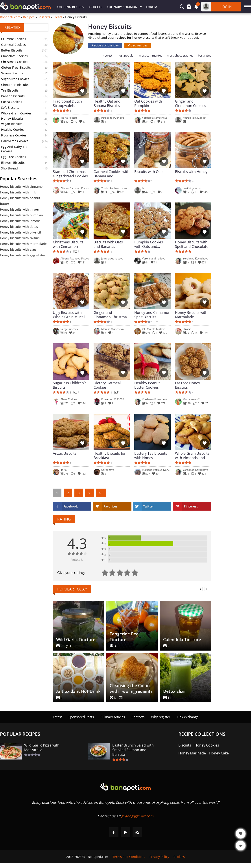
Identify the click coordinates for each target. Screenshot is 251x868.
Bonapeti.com (10, 17)
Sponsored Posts (81, 717)
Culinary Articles (113, 717)
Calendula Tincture (182, 640)
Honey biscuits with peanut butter (20, 201)
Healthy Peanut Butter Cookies (147, 385)
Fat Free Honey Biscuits (187, 385)
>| (101, 493)
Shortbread (9, 168)
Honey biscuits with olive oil (20, 232)
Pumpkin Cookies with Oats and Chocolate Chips (149, 244)
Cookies (179, 857)
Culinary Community (124, 7)
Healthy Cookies (13, 130)
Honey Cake (219, 753)
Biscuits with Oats (149, 172)
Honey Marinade (192, 753)
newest (108, 56)
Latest (57, 717)
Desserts (44, 17)
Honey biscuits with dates (19, 227)
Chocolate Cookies (14, 56)
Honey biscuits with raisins (20, 238)
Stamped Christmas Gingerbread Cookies (70, 174)
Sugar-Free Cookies (15, 79)
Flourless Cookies (14, 135)
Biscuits (185, 745)
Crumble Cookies (14, 39)
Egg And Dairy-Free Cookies (15, 149)
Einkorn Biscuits (13, 163)
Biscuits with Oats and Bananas (108, 244)
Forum (152, 7)
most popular (126, 56)
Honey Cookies (207, 745)
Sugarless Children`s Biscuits (70, 385)
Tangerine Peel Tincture (125, 637)
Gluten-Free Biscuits (16, 67)
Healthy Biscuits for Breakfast (110, 456)
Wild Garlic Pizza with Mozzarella (42, 748)
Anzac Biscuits (65, 453)
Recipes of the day (105, 45)
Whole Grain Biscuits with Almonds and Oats (192, 456)
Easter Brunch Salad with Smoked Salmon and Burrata (133, 750)
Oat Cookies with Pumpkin (148, 103)
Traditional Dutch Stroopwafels (67, 103)
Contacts (138, 717)
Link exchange (188, 717)
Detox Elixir (175, 691)
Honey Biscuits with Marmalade (191, 315)
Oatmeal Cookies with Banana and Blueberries (112, 174)
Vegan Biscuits (12, 124)
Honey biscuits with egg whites (23, 255)
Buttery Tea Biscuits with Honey (151, 456)
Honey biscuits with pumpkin (21, 215)
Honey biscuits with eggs (18, 249)
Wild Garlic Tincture (76, 640)
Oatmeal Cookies (13, 45)
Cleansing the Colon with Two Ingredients (131, 688)
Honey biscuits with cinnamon (22, 187)
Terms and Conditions (129, 857)
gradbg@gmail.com (137, 816)
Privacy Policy (159, 857)
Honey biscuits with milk (18, 192)
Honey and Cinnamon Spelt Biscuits (152, 315)
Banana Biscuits (13, 96)
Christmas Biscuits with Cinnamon (68, 244)
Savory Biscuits (12, 73)
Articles (95, 7)
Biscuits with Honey (191, 172)
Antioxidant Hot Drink (78, 691)
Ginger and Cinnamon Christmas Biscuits (111, 315)
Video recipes (138, 45)
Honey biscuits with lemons (20, 221)
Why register (161, 717)
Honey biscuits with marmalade (23, 244)
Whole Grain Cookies (16, 113)
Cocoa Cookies (12, 102)
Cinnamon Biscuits (15, 85)
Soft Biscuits (10, 108)
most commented (151, 56)
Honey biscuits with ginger (20, 209)
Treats (58, 17)
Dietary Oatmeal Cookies (107, 385)
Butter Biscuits (12, 50)
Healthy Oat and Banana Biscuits (107, 103)
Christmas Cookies (15, 62)
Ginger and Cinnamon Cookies (191, 103)
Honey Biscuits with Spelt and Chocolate (192, 244)
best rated (205, 56)
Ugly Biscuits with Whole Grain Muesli (69, 315)
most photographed (180, 56)
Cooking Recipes (70, 7)
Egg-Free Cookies (14, 157)
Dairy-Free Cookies (15, 141)
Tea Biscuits (10, 90)
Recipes (29, 17)
